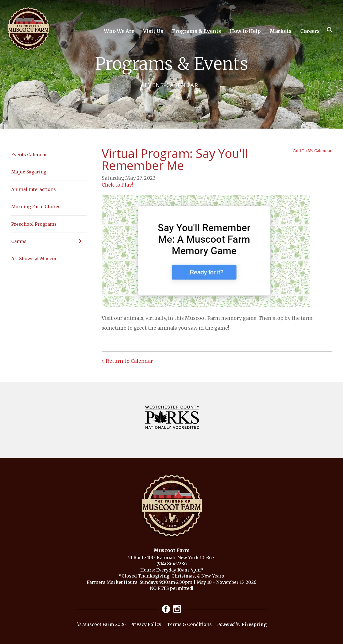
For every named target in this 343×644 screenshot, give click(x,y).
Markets (281, 31)
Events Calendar (29, 155)
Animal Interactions (34, 189)
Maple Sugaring (29, 172)
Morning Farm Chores (36, 207)
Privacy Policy (146, 624)
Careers (310, 31)
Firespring (254, 624)
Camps (49, 241)
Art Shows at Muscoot (35, 259)
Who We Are (119, 31)
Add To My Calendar (312, 151)
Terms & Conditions (189, 624)
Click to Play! (117, 185)
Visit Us (153, 31)
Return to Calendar (129, 361)
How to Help (245, 31)
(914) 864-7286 (172, 564)
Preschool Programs (34, 224)
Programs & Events (197, 31)
